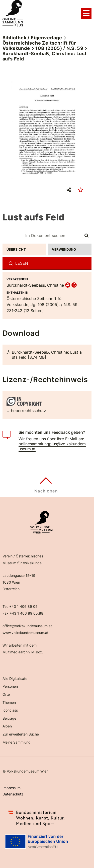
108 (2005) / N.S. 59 (59, 48)
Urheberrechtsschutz (26, 411)
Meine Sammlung (17, 742)
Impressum (12, 788)
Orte (6, 694)
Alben (7, 726)
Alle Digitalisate (15, 678)
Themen (9, 702)
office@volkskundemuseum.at (27, 626)
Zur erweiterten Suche (21, 734)
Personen (10, 686)
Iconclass (10, 710)
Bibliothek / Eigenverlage (32, 38)
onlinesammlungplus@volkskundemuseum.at (52, 446)
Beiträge (9, 718)
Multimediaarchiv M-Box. (23, 652)
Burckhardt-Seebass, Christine (35, 285)
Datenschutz (13, 794)
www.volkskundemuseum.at (25, 633)
